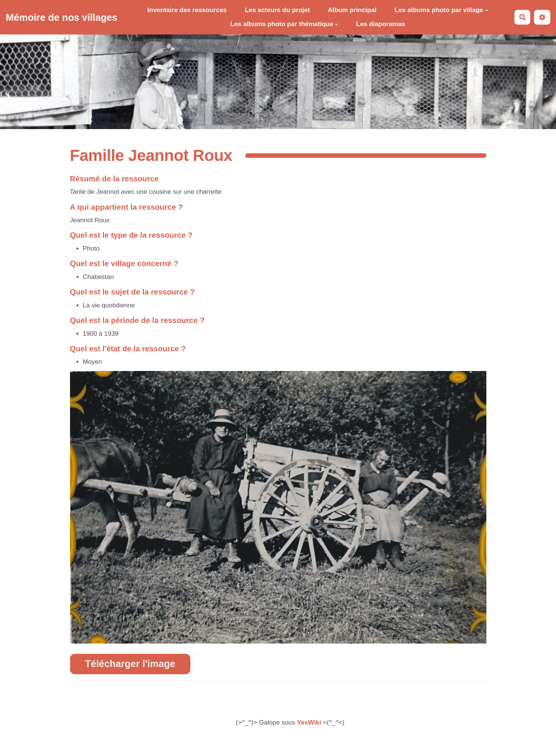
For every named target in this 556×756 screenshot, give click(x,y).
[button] (542, 17)
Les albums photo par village (441, 10)
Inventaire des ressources (187, 10)
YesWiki (309, 722)
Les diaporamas (381, 24)
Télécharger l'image (130, 664)
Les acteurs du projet (277, 10)
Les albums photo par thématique (284, 24)
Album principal (352, 10)
